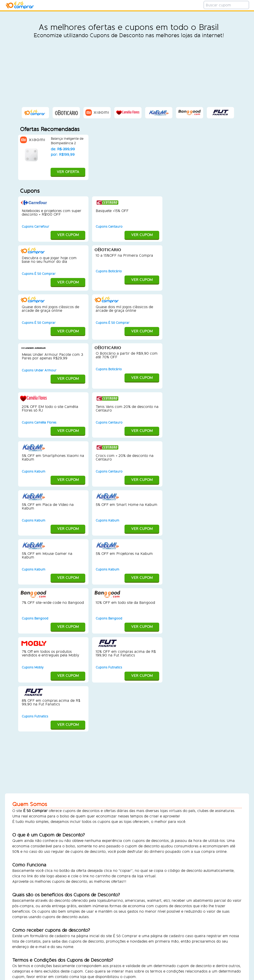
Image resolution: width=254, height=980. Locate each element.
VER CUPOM (53, 235)
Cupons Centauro (109, 227)
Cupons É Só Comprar (39, 274)
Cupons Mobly (33, 667)
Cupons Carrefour (35, 227)
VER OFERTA (53, 172)
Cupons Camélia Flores (39, 423)
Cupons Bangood (35, 618)
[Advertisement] (129, 73)
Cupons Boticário (109, 271)
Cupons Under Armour (39, 370)
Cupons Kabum (34, 472)
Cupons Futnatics (109, 667)
